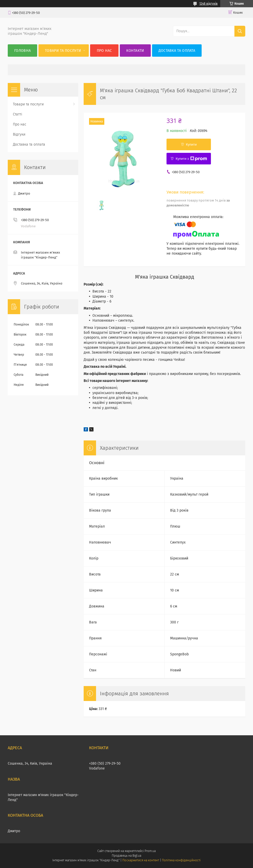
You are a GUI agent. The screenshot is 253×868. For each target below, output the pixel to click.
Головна (22, 51)
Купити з (191, 159)
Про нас (104, 51)
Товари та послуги (63, 51)
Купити (191, 144)
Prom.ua (150, 851)
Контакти (135, 51)
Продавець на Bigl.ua (126, 856)
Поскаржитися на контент (141, 860)
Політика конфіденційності (181, 860)
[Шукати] (240, 31)
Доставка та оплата (177, 51)
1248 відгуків (208, 4)
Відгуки (19, 134)
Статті (18, 114)
